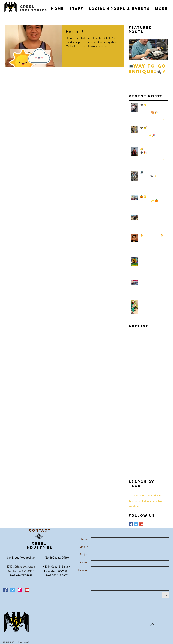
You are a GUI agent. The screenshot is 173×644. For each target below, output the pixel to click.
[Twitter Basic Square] (136, 524)
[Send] (165, 595)
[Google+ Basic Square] (141, 524)
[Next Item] (162, 49)
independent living (153, 501)
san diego (134, 507)
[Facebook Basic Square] (131, 524)
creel (27, 7)
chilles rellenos (137, 495)
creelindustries (155, 495)
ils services (134, 501)
